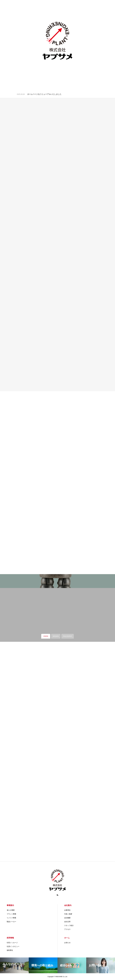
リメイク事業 (11, 918)
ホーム (67, 938)
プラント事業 (11, 914)
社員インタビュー (13, 946)
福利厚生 (10, 950)
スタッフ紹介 (69, 925)
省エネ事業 (11, 910)
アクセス (67, 929)
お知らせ (67, 943)
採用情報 (10, 938)
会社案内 (68, 905)
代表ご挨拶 (68, 914)
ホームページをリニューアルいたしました (44, 94)
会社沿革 (67, 922)
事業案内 (10, 905)
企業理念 (67, 910)
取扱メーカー (11, 922)
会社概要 (67, 918)
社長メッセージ (12, 943)
